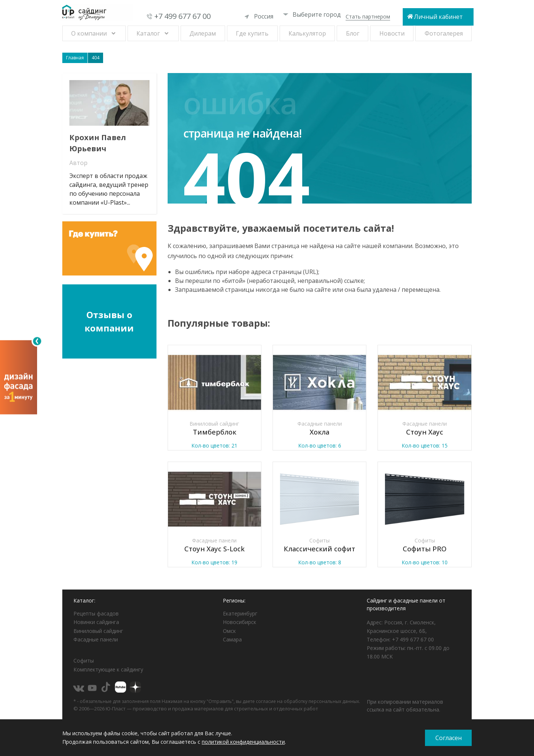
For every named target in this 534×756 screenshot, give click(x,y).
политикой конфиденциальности (243, 742)
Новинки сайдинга (96, 622)
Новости (392, 33)
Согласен (449, 738)
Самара (232, 639)
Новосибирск (240, 622)
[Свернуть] (37, 341)
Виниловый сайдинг (98, 631)
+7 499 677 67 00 (182, 16)
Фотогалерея (444, 33)
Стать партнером (368, 16)
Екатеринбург (240, 613)
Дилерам (203, 33)
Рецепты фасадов (96, 613)
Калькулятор (307, 33)
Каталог (148, 33)
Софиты (84, 661)
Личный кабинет (438, 17)
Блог (353, 33)
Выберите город (312, 14)
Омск (229, 631)
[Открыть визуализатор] (19, 376)
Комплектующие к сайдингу (108, 669)
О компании (89, 33)
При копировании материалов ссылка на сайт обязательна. (405, 706)
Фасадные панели (96, 639)
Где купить (252, 33)
